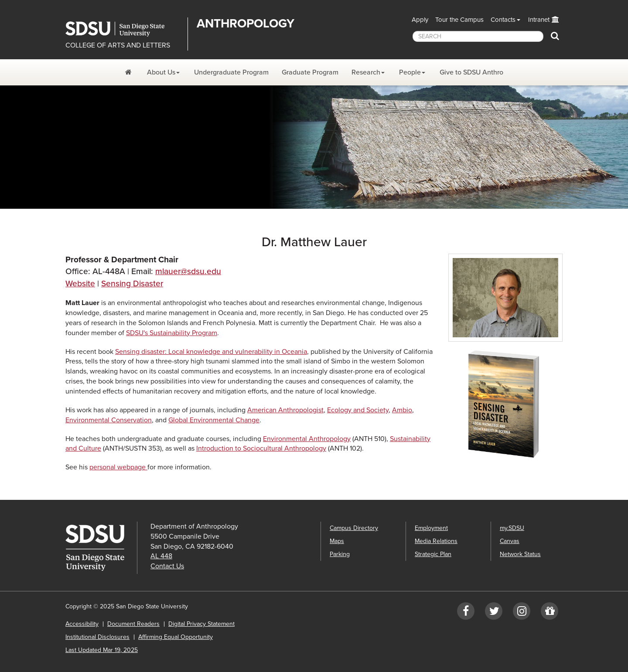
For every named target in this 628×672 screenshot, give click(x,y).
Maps (337, 541)
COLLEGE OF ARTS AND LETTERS (118, 45)
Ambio (402, 410)
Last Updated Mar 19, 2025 (102, 650)
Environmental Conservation (109, 420)
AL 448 (161, 556)
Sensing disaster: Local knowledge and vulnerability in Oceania (211, 352)
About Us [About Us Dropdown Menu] (161, 72)
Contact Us (167, 566)
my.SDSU (512, 528)
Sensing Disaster (132, 283)
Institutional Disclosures (97, 637)
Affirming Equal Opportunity (176, 637)
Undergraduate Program (231, 72)
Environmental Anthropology (307, 439)
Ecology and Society (358, 410)
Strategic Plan (433, 554)
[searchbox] (478, 36)
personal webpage (118, 467)
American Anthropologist (285, 410)
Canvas (510, 541)
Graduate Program (310, 72)
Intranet (539, 20)
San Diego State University (123, 29)
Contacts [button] (503, 20)
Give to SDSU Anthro (471, 72)
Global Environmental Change (214, 420)
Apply (420, 20)
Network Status (520, 554)
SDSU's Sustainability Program (172, 333)
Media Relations (436, 541)
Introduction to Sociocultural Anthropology (261, 448)
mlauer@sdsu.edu (188, 271)
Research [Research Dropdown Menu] (366, 72)
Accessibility (82, 624)
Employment (431, 528)
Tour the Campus (459, 20)
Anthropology (246, 24)
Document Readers (133, 624)
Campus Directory (354, 528)
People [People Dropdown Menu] (410, 72)
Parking (340, 554)
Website (80, 283)
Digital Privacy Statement (201, 624)
